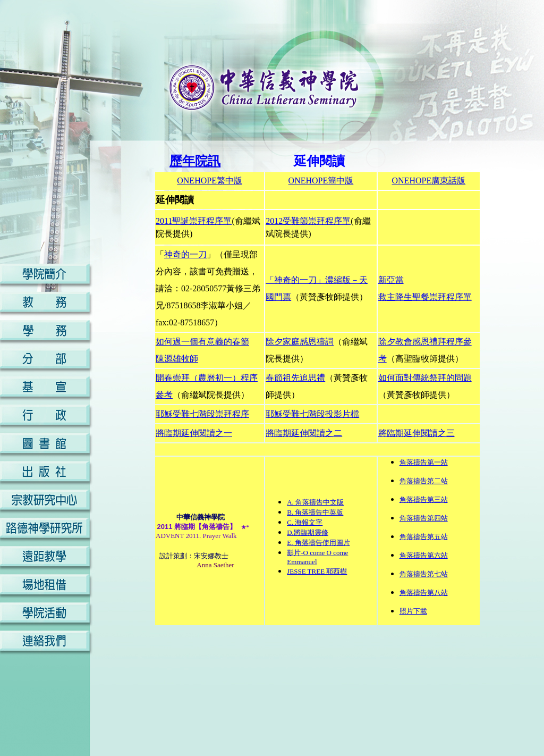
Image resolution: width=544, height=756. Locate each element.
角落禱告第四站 (424, 518)
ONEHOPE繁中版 (210, 180)
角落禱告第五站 (424, 537)
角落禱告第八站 (424, 593)
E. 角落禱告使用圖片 (318, 543)
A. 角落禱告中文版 (315, 502)
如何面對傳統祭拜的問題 (425, 378)
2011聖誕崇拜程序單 (194, 221)
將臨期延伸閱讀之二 (304, 433)
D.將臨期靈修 (308, 532)
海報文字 (309, 522)
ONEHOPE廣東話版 (429, 180)
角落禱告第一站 (424, 462)
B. (291, 512)
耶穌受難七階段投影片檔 (312, 414)
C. (291, 522)
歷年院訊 (195, 161)
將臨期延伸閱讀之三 (416, 433)
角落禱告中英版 (319, 512)
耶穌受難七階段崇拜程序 (202, 414)
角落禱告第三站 (424, 499)
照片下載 (413, 611)
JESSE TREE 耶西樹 (317, 571)
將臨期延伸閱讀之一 (194, 433)
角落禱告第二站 (424, 481)
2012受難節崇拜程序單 (308, 221)
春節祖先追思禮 (295, 378)
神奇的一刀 (185, 254)
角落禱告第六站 (424, 555)
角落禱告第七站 (424, 574)
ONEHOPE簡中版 (321, 180)
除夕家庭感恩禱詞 (300, 342)
